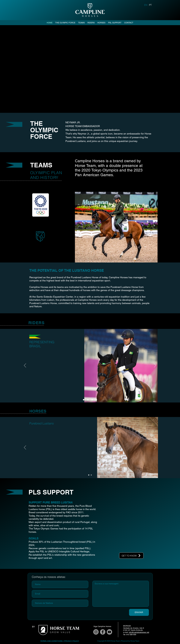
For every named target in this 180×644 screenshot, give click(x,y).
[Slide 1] (84, 400)
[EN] (146, 5)
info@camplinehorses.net (139, 632)
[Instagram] (96, 632)
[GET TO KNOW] (131, 556)
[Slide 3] (92, 400)
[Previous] (25, 366)
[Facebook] (103, 632)
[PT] (150, 5)
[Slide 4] (96, 400)
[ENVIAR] (139, 612)
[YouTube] (109, 632)
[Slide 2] (88, 400)
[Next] (155, 366)
